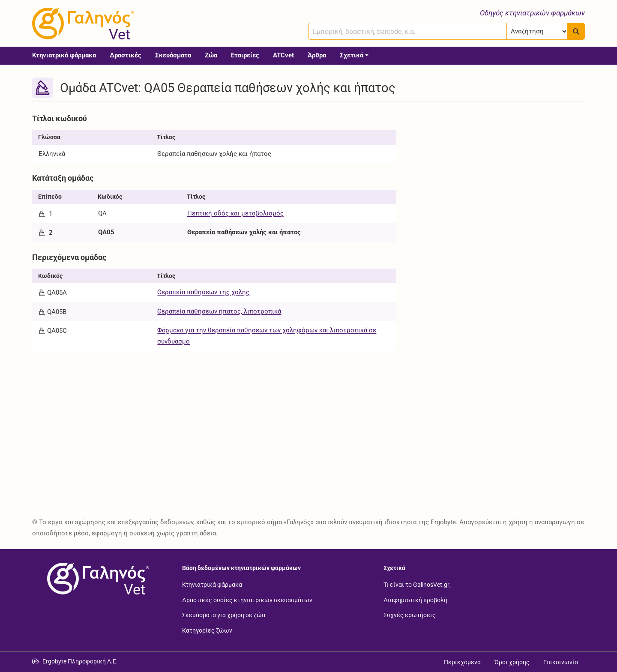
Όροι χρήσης (512, 662)
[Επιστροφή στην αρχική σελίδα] (96, 579)
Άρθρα (317, 55)
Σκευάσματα (173, 55)
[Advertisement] (497, 170)
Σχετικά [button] (352, 55)
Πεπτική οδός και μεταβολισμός (235, 213)
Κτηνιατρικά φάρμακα (64, 55)
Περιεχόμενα (462, 662)
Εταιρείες (245, 55)
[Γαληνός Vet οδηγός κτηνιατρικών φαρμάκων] (81, 24)
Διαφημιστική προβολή (415, 600)
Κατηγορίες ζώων (207, 630)
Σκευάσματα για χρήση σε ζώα (224, 615)
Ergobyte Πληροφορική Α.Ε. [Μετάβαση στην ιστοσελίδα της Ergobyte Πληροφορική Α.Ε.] (80, 661)
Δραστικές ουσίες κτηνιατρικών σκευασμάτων (247, 600)
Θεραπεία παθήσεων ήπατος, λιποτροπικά (219, 311)
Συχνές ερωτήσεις (410, 615)
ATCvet (283, 55)
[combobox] (407, 31)
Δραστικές (126, 55)
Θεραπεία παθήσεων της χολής (203, 292)
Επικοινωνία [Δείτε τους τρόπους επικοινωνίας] (561, 662)
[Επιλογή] (537, 31)
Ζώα (211, 55)
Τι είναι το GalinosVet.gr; (417, 585)
